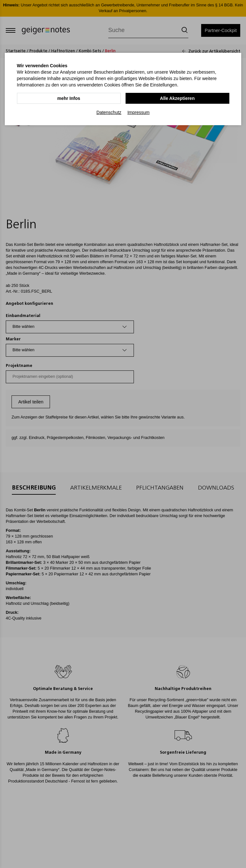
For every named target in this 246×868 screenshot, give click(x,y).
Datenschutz (109, 112)
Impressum (139, 112)
